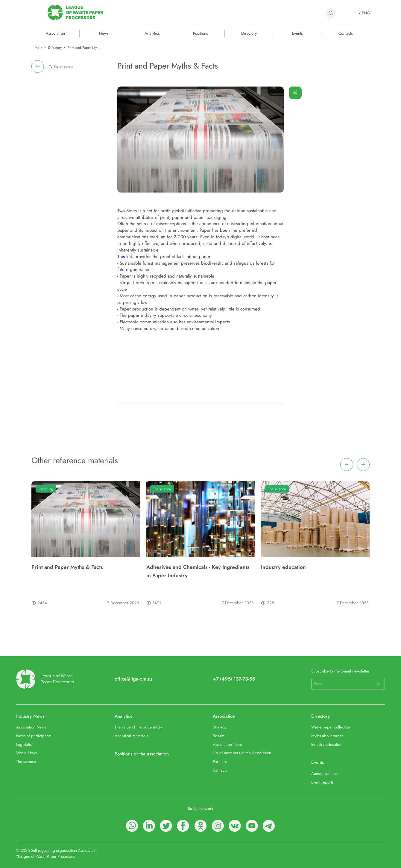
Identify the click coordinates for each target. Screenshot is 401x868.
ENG (366, 13)
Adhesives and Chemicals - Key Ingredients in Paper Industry (198, 571)
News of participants (34, 736)
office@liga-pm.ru (133, 679)
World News (27, 753)
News (104, 33)
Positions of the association (142, 754)
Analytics (152, 33)
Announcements (325, 774)
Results (218, 736)
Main (38, 48)
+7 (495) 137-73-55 (234, 679)
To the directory (61, 66)
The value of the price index (139, 727)
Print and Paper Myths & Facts (67, 567)
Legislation (25, 745)
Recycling (46, 489)
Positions (200, 33)
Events (297, 33)
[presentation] (347, 465)
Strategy (220, 727)
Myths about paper (327, 736)
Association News (31, 727)
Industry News (30, 716)
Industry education (283, 567)
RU (355, 13)
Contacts (345, 33)
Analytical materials (131, 736)
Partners (220, 762)
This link (125, 257)
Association (224, 716)
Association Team (227, 745)
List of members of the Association (242, 753)
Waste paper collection (331, 727)
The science (162, 489)
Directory (249, 33)
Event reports (322, 782)
